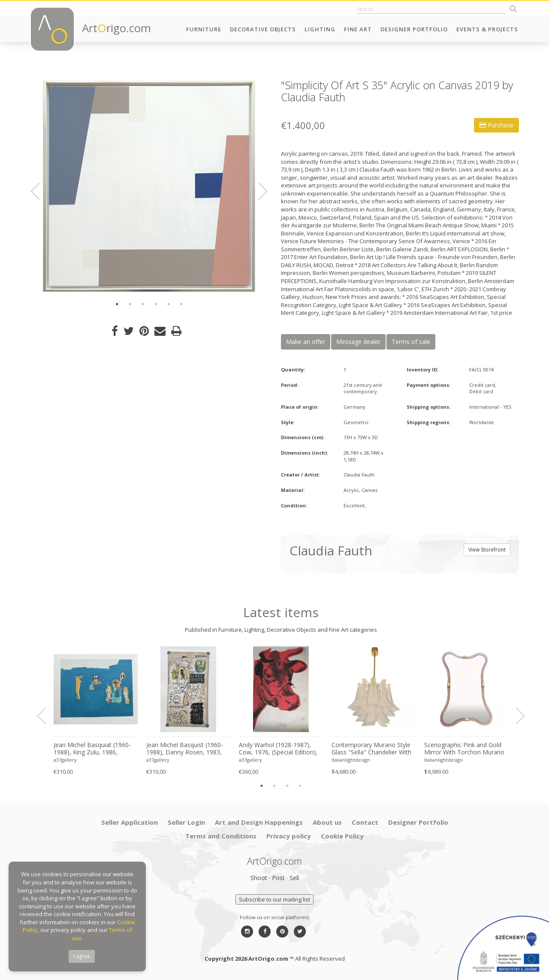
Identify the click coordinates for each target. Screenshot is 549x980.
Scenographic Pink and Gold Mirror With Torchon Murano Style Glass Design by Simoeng (464, 749)
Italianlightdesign (351, 760)
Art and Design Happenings (259, 822)
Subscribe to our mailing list (274, 899)
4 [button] (156, 304)
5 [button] (169, 304)
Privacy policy (289, 836)
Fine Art (358, 29)
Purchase (496, 125)
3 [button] (143, 304)
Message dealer (358, 342)
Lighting (320, 29)
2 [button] (130, 304)
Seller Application (130, 822)
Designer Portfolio (414, 29)
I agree (82, 956)
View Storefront (487, 550)
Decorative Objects (263, 29)
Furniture (204, 29)
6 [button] (181, 304)
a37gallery (65, 760)
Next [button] (258, 191)
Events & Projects (487, 29)
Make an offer (306, 342)
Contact (365, 822)
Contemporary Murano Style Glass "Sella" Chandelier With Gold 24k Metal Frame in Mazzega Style (371, 749)
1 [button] (117, 304)
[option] (149, 185)
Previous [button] (40, 191)
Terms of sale (411, 342)
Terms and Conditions (221, 836)
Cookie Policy (342, 836)
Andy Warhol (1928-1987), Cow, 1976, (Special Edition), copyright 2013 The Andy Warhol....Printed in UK (278, 749)
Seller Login (186, 822)
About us (327, 822)
